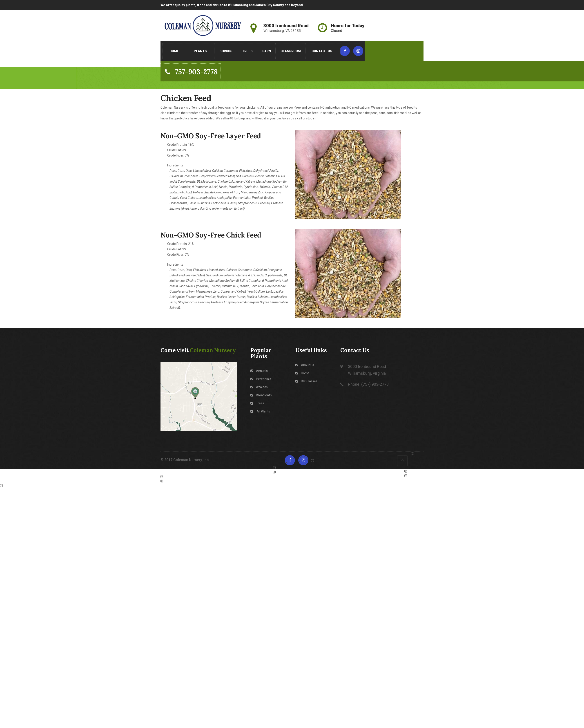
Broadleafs (261, 395)
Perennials (261, 379)
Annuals (259, 371)
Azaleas (259, 387)
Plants (200, 51)
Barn (267, 51)
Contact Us (322, 51)
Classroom (291, 51)
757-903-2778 (191, 72)
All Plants (260, 411)
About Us (305, 365)
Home (174, 51)
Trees (247, 51)
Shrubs (226, 51)
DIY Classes (306, 381)
